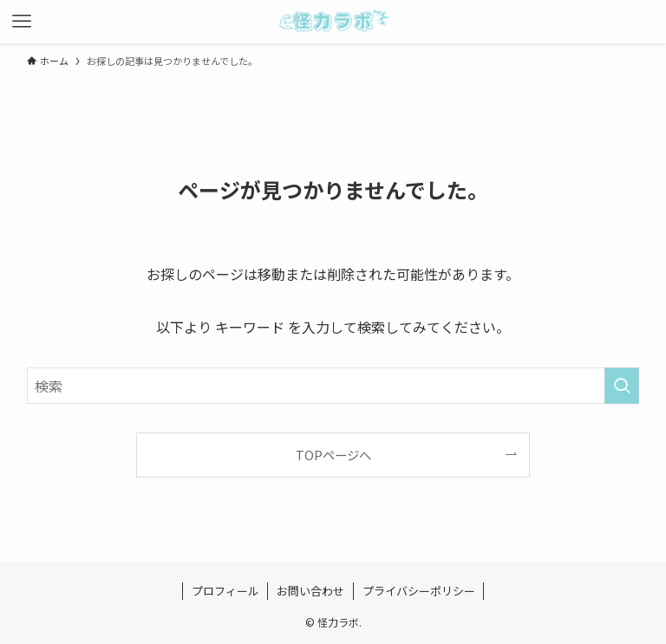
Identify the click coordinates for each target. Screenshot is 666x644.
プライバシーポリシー (419, 591)
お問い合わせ (310, 591)
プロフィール (225, 591)
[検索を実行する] (622, 386)
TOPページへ (333, 455)
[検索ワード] (333, 386)
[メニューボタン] (22, 22)
